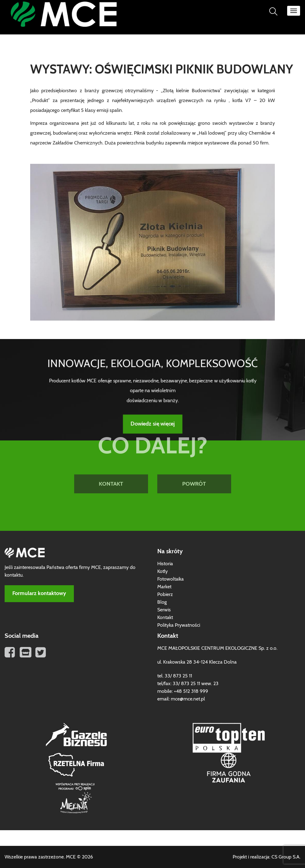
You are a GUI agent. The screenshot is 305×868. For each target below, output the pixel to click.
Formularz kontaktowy (39, 594)
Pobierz (165, 594)
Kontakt (165, 617)
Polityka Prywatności (179, 625)
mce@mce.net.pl (188, 699)
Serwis (164, 610)
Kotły (163, 571)
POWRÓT (194, 464)
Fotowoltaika (171, 579)
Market (164, 587)
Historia (165, 564)
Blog (162, 602)
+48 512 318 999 (191, 691)
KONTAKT (111, 464)
